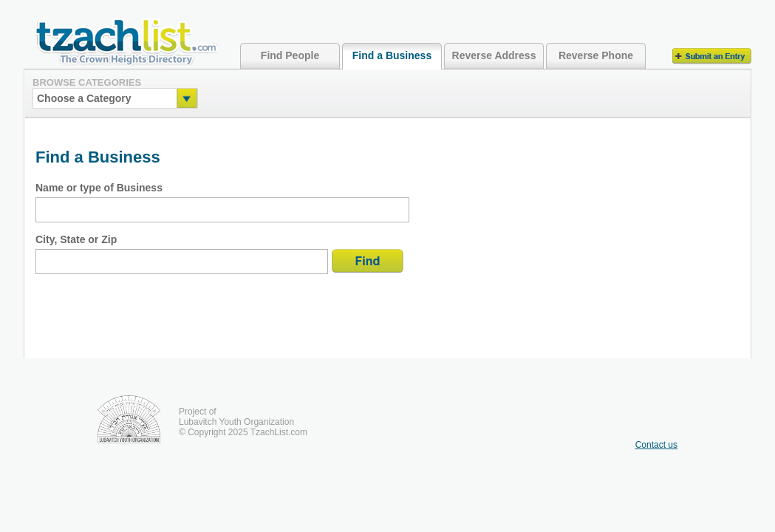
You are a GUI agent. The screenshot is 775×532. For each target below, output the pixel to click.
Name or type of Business (99, 188)
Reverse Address (494, 55)
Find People (290, 55)
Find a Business (392, 55)
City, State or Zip (76, 239)
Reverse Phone (596, 55)
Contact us (656, 445)
